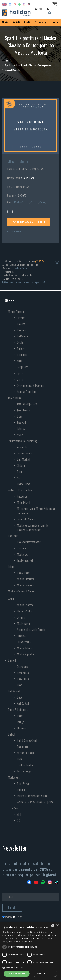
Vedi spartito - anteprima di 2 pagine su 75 (24, 282)
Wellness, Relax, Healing (20, 490)
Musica (6, 22)
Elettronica (22, 728)
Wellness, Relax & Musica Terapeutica (36, 802)
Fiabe (19, 685)
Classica (34, 202)
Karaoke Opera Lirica (27, 392)
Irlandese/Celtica (25, 611)
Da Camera (22, 336)
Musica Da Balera (26, 753)
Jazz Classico (23, 410)
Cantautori (22, 548)
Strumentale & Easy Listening (23, 441)
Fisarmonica (23, 747)
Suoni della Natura (26, 519)
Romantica (22, 330)
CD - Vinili (13, 808)
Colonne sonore (24, 453)
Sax (19, 478)
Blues (20, 416)
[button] (30, 968)
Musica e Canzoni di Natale (21, 591)
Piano (20, 472)
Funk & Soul (14, 691)
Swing (20, 435)
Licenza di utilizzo (14, 231)
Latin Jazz (22, 429)
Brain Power (23, 783)
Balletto (21, 348)
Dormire (21, 790)
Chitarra (21, 465)
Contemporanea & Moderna (30, 385)
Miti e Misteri (23, 502)
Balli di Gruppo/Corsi (27, 740)
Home (7, 61)
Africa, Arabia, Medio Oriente (31, 630)
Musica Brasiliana (26, 579)
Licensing (54, 22)
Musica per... (14, 777)
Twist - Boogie (24, 771)
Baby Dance (23, 679)
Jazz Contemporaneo (27, 404)
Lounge (20, 722)
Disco (20, 697)
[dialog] (30, 951)
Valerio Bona (28, 178)
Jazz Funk (22, 422)
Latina (11, 567)
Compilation (23, 367)
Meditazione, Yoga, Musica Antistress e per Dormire (36, 511)
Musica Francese (25, 605)
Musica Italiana (24, 648)
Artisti (16, 22)
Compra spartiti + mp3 (29, 222)
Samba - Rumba (25, 765)
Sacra (20, 379)
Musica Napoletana (26, 654)
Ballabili (12, 734)
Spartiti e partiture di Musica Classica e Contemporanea (28, 65)
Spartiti (27, 22)
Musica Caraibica (25, 585)
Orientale (21, 636)
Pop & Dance (24, 573)
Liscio (20, 759)
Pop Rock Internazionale (29, 542)
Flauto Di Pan (23, 484)
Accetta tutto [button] (17, 974)
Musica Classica (22, 202)
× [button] (57, 925)
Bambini (12, 660)
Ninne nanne (23, 673)
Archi (19, 361)
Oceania (21, 617)
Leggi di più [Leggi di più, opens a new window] (26, 942)
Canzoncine (22, 667)
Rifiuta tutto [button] (45, 974)
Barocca (21, 324)
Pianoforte (22, 355)
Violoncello (22, 447)
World (11, 599)
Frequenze (22, 496)
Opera (20, 373)
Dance (20, 716)
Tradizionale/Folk (25, 560)
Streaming (41, 22)
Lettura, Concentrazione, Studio (32, 796)
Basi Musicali (23, 459)
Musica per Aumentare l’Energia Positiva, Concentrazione (32, 528)
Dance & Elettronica (18, 710)
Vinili (19, 814)
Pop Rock (13, 536)
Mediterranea (23, 623)
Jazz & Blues (14, 398)
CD (18, 820)
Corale (42, 202)
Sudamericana (24, 642)
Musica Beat (23, 554)
